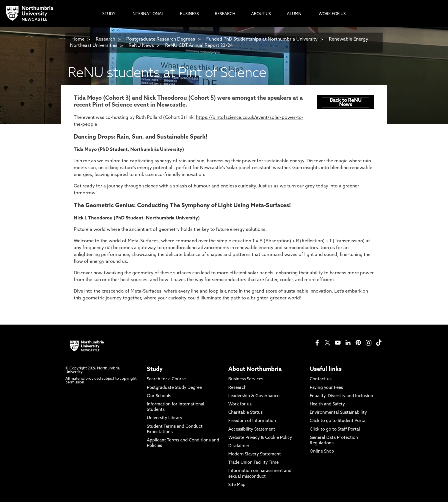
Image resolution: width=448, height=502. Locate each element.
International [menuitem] (148, 14)
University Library (165, 418)
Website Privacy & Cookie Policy (260, 438)
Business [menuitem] (189, 14)
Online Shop (322, 452)
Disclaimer (239, 446)
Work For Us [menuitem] (332, 14)
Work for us (240, 404)
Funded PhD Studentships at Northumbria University (262, 39)
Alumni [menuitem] (295, 14)
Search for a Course (166, 379)
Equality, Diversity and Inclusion (341, 396)
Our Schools (159, 396)
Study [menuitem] (109, 14)
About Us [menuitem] (261, 14)
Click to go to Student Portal (338, 421)
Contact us (321, 379)
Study (155, 369)
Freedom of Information (252, 421)
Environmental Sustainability (338, 413)
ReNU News (141, 46)
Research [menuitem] (225, 14)
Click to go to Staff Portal (335, 430)
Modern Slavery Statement (255, 454)
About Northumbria (255, 369)
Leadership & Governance (254, 396)
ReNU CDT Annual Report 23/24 (199, 46)
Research (105, 39)
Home (78, 39)
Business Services (246, 379)
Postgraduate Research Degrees (161, 39)
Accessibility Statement (252, 430)
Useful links (326, 369)
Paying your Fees (326, 388)
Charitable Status (245, 413)
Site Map (237, 485)
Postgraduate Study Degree (174, 388)
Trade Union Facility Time (253, 463)
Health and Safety (327, 404)
